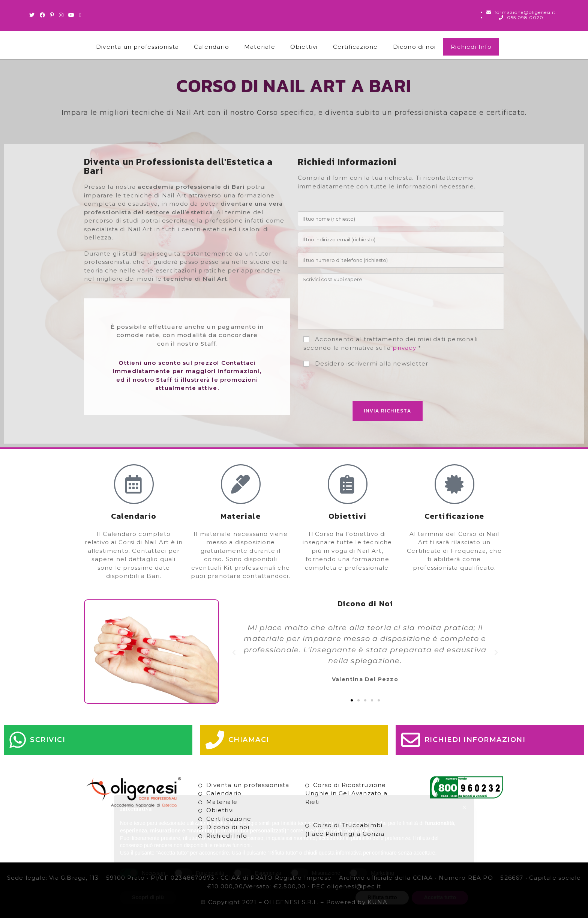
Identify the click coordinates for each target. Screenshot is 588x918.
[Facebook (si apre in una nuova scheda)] (43, 15)
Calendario (211, 47)
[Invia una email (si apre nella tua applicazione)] (80, 15)
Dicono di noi (415, 47)
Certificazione (355, 47)
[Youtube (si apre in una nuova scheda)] (71, 15)
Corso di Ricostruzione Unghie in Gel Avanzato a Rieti (346, 793)
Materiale (260, 47)
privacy (404, 348)
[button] (234, 653)
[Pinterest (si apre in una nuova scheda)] (52, 15)
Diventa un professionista (137, 47)
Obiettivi (304, 47)
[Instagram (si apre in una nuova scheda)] (61, 15)
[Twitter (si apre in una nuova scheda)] (33, 15)
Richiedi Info (471, 47)
